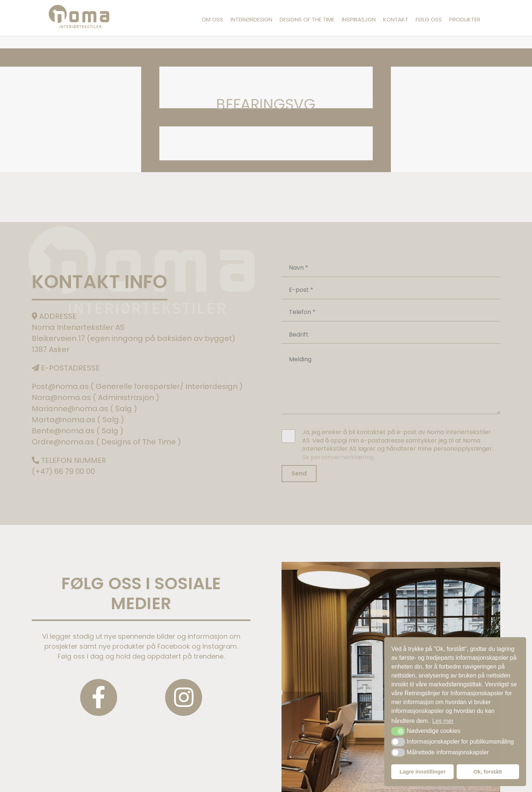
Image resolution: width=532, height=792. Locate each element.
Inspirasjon (359, 19)
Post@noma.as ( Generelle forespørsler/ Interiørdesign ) (137, 386)
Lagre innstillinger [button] (422, 772)
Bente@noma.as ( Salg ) (78, 431)
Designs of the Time (307, 19)
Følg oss (429, 19)
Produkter (465, 19)
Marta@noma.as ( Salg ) (78, 420)
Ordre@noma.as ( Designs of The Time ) (106, 442)
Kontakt (396, 19)
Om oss (212, 19)
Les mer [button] (443, 721)
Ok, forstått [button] (488, 772)
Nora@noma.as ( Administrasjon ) (96, 397)
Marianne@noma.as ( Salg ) (84, 409)
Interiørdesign (251, 19)
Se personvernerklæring (338, 457)
